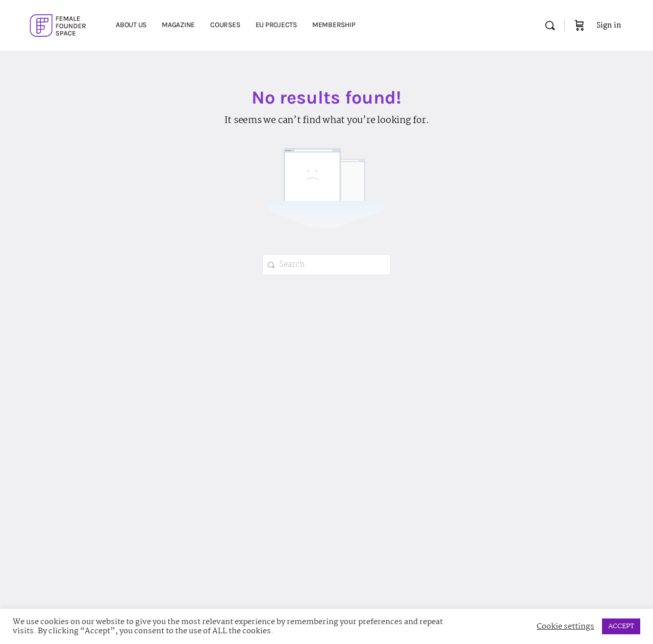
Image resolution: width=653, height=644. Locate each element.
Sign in (609, 26)
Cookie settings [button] (566, 627)
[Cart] (580, 26)
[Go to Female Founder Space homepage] (59, 24)
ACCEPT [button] (621, 626)
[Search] (550, 26)
